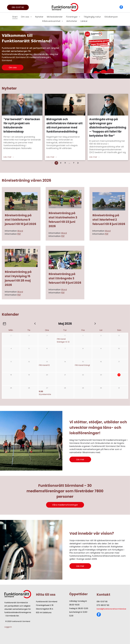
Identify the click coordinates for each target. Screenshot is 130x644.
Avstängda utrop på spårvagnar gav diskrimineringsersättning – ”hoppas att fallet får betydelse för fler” (108, 127)
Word (20, 231)
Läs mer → (9, 157)
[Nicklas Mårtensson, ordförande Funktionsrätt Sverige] (22, 105)
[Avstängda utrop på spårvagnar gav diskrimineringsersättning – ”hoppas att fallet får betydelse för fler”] (108, 105)
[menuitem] (15, 17)
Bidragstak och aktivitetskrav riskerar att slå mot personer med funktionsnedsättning (64, 125)
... (69, 163)
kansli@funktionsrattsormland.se (111, 609)
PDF (19, 234)
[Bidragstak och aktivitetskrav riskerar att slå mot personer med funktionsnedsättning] (65, 105)
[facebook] (121, 7)
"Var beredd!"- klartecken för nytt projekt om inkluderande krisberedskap (22, 125)
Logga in (8, 627)
